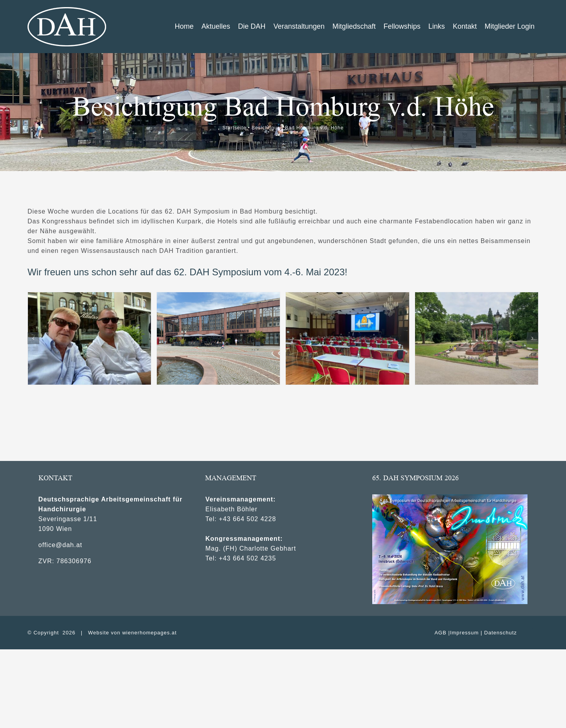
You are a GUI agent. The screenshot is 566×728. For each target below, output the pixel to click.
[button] (33, 338)
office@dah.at (61, 545)
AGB (440, 633)
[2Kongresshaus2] (218, 338)
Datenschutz (501, 633)
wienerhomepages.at (150, 633)
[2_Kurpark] (477, 338)
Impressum (464, 633)
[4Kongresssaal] (347, 338)
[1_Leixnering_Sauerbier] (89, 338)
